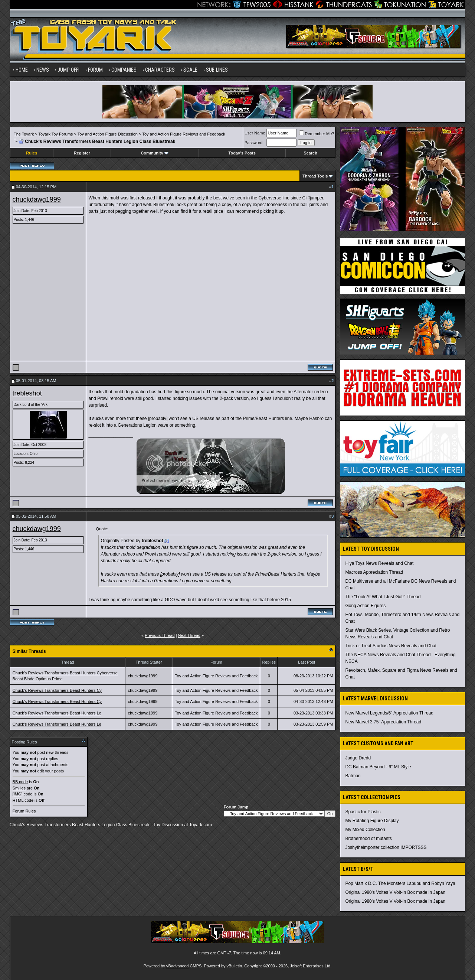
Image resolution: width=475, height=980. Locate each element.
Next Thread (189, 635)
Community (155, 153)
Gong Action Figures (365, 606)
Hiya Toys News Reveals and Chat (379, 563)
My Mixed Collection (365, 830)
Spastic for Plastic (363, 812)
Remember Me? (317, 134)
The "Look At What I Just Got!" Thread (383, 597)
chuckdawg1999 (37, 199)
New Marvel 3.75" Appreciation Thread (383, 722)
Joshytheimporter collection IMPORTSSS (386, 847)
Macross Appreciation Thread (374, 572)
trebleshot (27, 393)
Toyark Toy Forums (56, 134)
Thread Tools (315, 176)
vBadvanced (178, 966)
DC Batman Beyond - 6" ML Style (378, 767)
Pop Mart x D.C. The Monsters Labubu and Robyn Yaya (400, 883)
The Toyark (24, 134)
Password (253, 143)
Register (82, 153)
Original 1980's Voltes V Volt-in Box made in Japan (395, 892)
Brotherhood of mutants (368, 839)
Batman (353, 776)
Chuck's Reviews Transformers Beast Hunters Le (57, 713)
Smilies (19, 788)
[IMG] (18, 794)
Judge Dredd (358, 758)
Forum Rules (24, 811)
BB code (20, 782)
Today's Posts (242, 153)
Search (310, 153)
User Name (255, 133)
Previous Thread (160, 635)
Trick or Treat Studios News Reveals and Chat (391, 646)
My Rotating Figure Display (372, 821)
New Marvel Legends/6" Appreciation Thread (389, 713)
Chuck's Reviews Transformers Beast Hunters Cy (57, 690)
